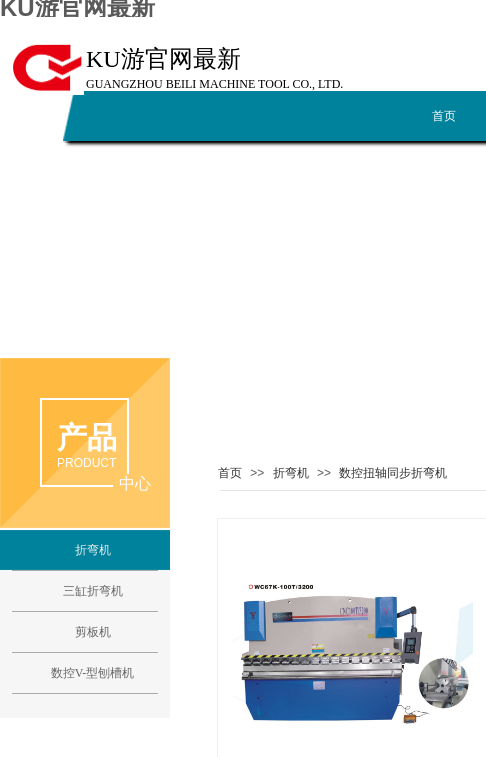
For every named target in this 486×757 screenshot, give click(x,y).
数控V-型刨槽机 (93, 673)
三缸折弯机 (93, 591)
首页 (230, 473)
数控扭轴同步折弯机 (393, 473)
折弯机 (291, 473)
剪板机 (93, 632)
